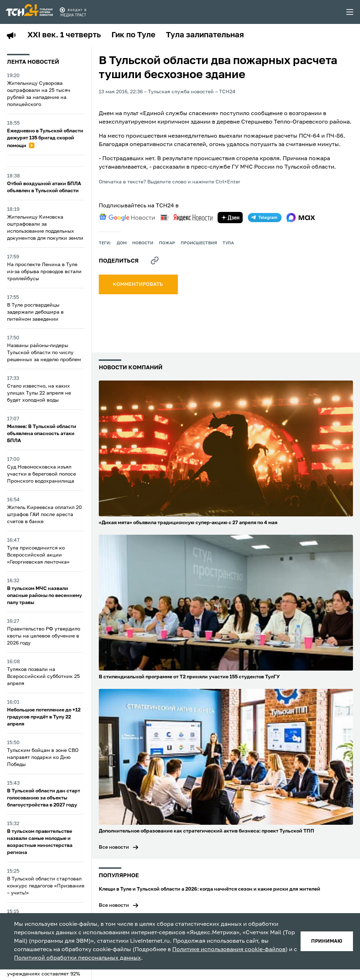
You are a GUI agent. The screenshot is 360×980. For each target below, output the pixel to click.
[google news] (127, 218)
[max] (301, 218)
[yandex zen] (230, 218)
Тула (228, 243)
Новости (143, 243)
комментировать (138, 284)
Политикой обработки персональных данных (78, 958)
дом (122, 243)
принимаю (327, 941)
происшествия (199, 243)
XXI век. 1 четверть (64, 35)
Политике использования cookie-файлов (229, 950)
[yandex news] (186, 217)
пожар (167, 243)
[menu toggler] (350, 12)
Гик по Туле (133, 35)
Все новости (114, 847)
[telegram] (265, 218)
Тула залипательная (205, 35)
